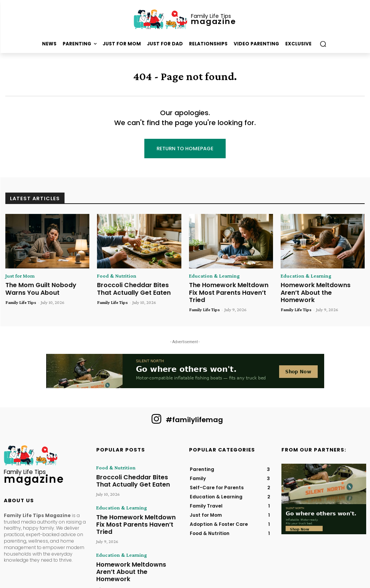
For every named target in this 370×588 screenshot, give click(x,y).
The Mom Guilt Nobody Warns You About (45, 287)
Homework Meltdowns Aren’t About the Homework (319, 287)
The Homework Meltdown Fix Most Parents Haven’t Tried (227, 287)
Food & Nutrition (113, 276)
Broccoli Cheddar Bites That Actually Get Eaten (134, 287)
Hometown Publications (163, 572)
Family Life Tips (21, 299)
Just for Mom (18, 276)
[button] (323, 44)
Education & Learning (210, 276)
